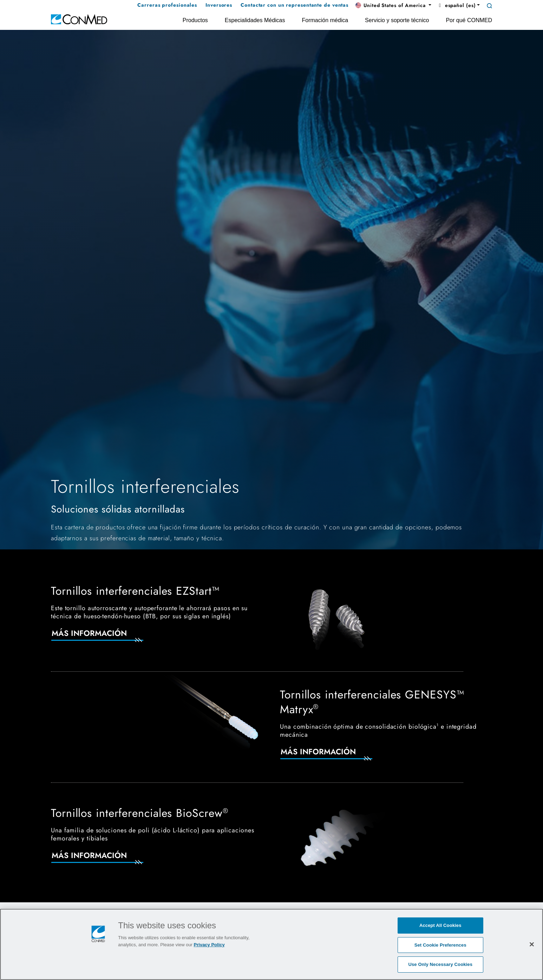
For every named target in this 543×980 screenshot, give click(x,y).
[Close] (532, 944)
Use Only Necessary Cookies (440, 964)
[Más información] (106, 638)
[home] (79, 19)
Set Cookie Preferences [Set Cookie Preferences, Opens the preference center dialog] (440, 945)
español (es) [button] (456, 5)
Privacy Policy (209, 945)
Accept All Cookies (440, 925)
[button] (393, 6)
